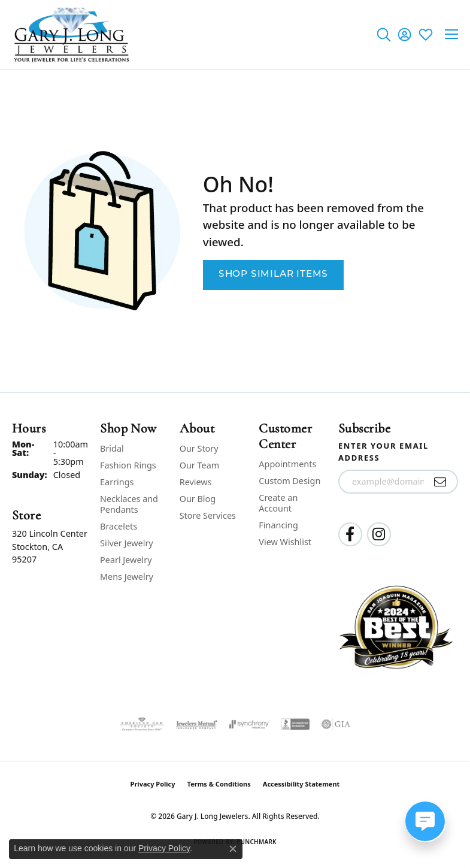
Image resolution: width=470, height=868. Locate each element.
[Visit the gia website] (336, 724)
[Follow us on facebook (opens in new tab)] (350, 534)
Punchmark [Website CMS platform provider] (257, 842)
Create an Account (278, 503)
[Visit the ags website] (142, 724)
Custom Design (289, 481)
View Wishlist (285, 542)
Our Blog (198, 499)
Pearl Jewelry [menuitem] (126, 560)
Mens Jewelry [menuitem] (127, 577)
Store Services (208, 515)
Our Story (199, 448)
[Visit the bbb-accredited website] (295, 724)
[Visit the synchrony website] (249, 724)
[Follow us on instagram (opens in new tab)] (379, 534)
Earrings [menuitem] (117, 482)
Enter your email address (383, 452)
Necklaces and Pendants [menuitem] (129, 504)
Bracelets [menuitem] (119, 526)
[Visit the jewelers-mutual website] (197, 724)
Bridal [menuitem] (112, 448)
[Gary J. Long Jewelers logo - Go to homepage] (72, 34)
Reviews (196, 482)
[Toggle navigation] (451, 34)
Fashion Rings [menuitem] (128, 465)
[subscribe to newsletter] (440, 482)
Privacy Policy (153, 784)
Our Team (199, 465)
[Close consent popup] (233, 849)
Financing (278, 525)
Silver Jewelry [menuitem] (127, 543)
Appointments (287, 464)
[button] (383, 34)
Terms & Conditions (219, 784)
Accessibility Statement (301, 784)
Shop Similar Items (273, 274)
